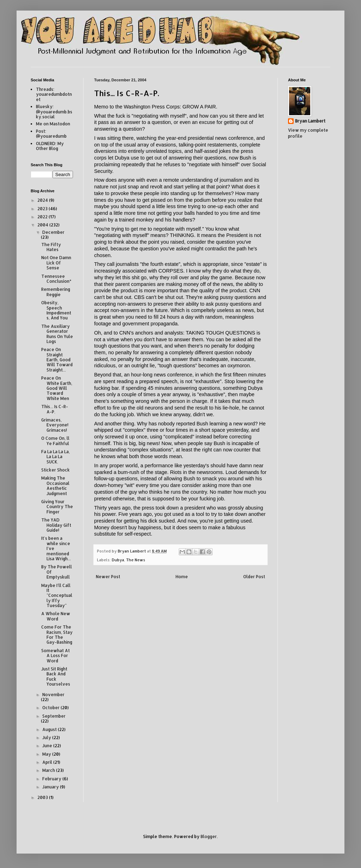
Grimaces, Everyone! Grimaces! (55, 425)
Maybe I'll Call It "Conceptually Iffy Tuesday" (57, 596)
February (52, 779)
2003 (43, 797)
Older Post (254, 577)
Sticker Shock (56, 470)
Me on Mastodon (53, 124)
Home (182, 577)
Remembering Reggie (56, 292)
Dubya (118, 560)
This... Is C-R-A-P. (55, 409)
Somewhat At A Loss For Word (56, 656)
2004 (43, 225)
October (51, 708)
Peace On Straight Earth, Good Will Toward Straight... (57, 360)
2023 (43, 209)
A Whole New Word (56, 616)
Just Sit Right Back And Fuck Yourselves (56, 676)
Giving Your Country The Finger (57, 507)
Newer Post (108, 577)
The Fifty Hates (51, 247)
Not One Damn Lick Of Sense (56, 263)
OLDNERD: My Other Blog (50, 146)
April (48, 762)
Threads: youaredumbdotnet (54, 94)
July (47, 738)
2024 (43, 200)
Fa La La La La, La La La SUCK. (56, 457)
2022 (43, 217)
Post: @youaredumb (51, 134)
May (47, 754)
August (50, 729)
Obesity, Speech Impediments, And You (56, 310)
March (49, 770)
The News (136, 560)
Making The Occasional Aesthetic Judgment (55, 486)
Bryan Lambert (310, 121)
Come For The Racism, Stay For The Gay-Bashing (57, 635)
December (53, 232)
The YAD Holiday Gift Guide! (56, 525)
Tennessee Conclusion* (56, 279)
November (53, 695)
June (48, 746)
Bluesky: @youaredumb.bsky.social (54, 112)
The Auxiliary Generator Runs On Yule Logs (57, 334)
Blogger (209, 836)
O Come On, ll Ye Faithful (55, 441)
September (54, 716)
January (51, 787)
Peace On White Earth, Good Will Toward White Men (57, 388)
